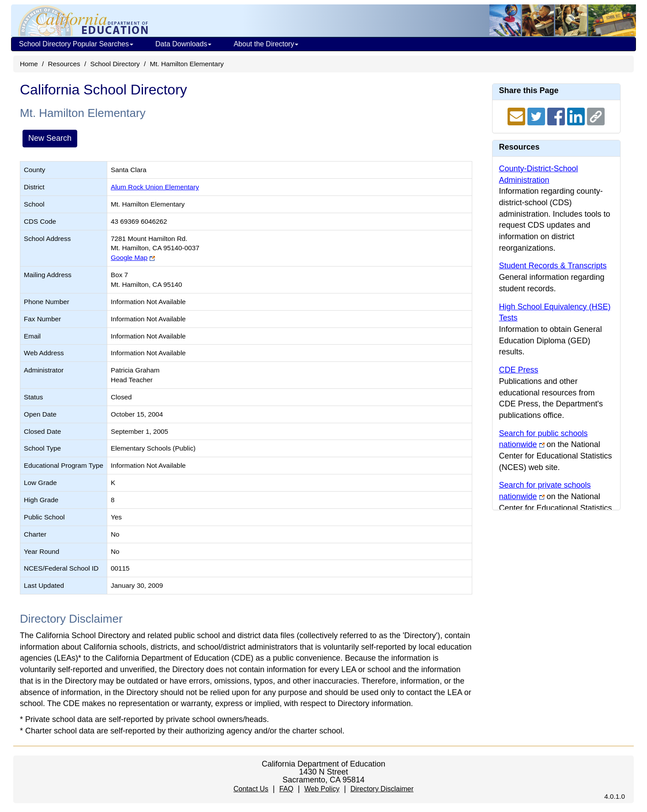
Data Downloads (183, 44)
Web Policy (322, 789)
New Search (50, 138)
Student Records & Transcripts (553, 266)
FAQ (286, 789)
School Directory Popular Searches (76, 44)
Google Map (129, 258)
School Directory (115, 64)
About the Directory (266, 44)
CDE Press (519, 370)
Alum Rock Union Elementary (155, 187)
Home (29, 64)
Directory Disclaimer (382, 789)
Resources (64, 64)
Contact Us (251, 789)
